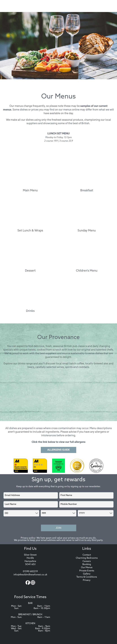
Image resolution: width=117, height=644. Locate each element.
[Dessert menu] (30, 256)
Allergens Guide (58, 450)
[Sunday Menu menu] (87, 216)
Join (58, 528)
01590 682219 (30, 572)
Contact (87, 555)
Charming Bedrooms (87, 558)
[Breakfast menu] (87, 176)
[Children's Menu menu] (87, 256)
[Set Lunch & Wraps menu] (30, 216)
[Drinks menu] (30, 296)
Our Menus (87, 568)
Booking (87, 564)
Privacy (87, 580)
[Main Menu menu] (30, 176)
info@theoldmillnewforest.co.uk (30, 575)
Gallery (87, 574)
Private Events (87, 571)
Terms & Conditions (87, 577)
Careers (87, 561)
